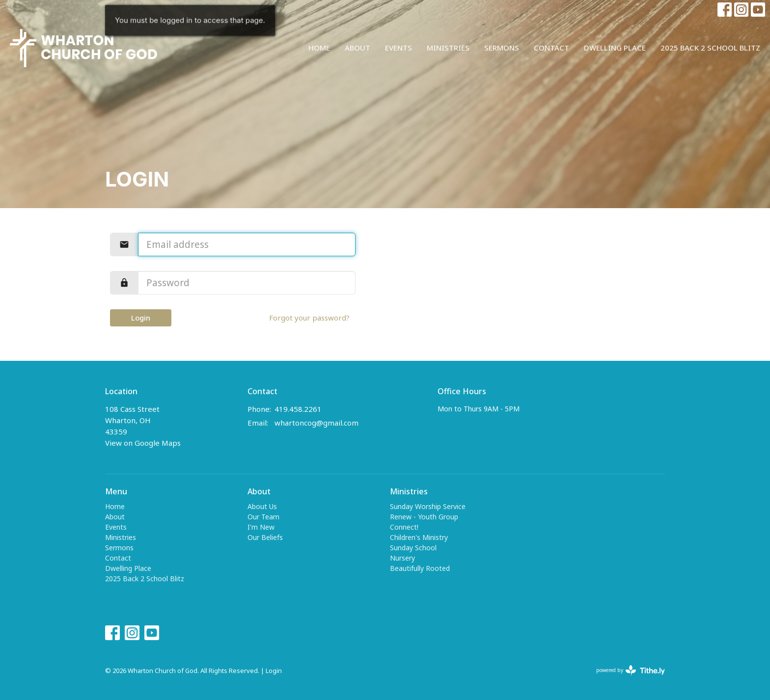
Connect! (404, 527)
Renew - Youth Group (424, 517)
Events (399, 48)
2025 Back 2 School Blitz (710, 48)
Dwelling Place (615, 48)
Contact (551, 48)
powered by (631, 670)
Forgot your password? (309, 318)
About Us (262, 506)
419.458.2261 (298, 409)
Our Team (263, 517)
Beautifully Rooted (420, 568)
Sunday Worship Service (428, 506)
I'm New (261, 527)
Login (141, 318)
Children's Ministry (419, 537)
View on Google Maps (143, 443)
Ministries (448, 48)
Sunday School (413, 548)
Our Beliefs (265, 537)
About (357, 48)
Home (319, 48)
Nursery (402, 558)
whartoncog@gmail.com (316, 423)
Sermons (502, 48)
